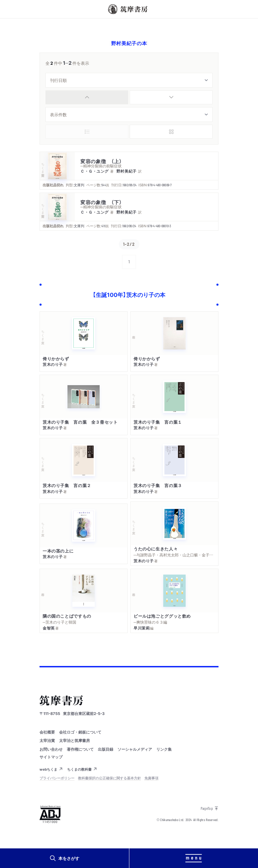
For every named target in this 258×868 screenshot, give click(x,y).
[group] (129, 97)
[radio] (87, 97)
